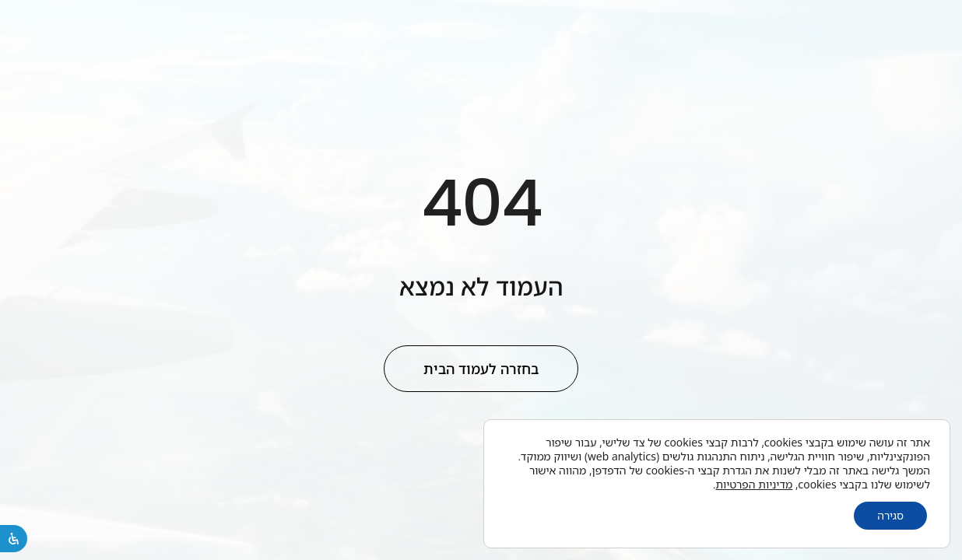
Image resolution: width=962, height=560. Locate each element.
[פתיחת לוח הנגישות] (14, 539)
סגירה (890, 515)
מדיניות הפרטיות (755, 484)
